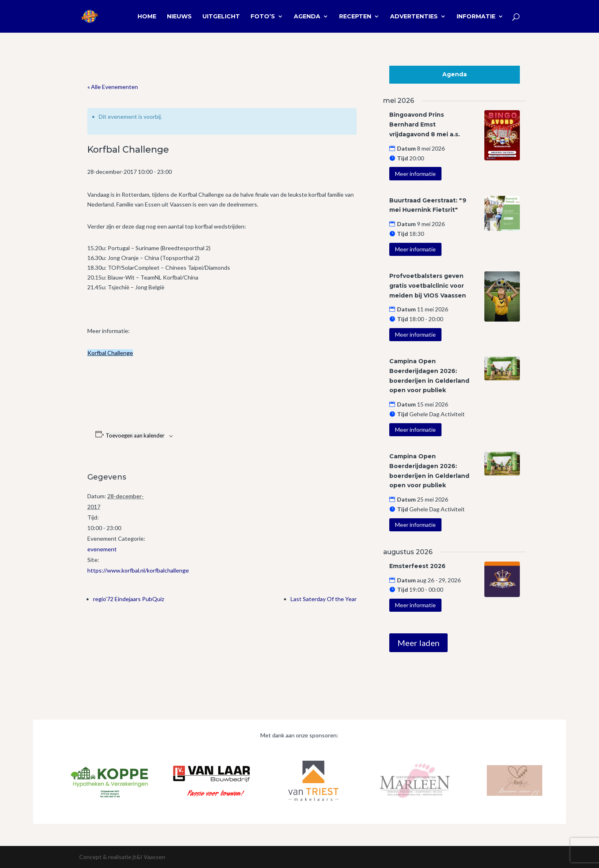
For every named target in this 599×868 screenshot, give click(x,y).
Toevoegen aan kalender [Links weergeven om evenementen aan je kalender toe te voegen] (135, 435)
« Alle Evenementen (113, 87)
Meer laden (418, 643)
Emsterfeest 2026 (417, 566)
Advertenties (414, 17)
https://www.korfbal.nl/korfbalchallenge (138, 570)
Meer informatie (415, 174)
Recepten (355, 17)
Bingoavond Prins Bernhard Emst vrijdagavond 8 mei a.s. (425, 124)
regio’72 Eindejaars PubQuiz (129, 599)
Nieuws (179, 17)
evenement (102, 549)
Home (147, 17)
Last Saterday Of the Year (324, 599)
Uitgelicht (221, 17)
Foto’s (263, 17)
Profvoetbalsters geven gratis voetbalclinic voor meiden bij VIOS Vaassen (428, 286)
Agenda (307, 17)
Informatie (476, 17)
